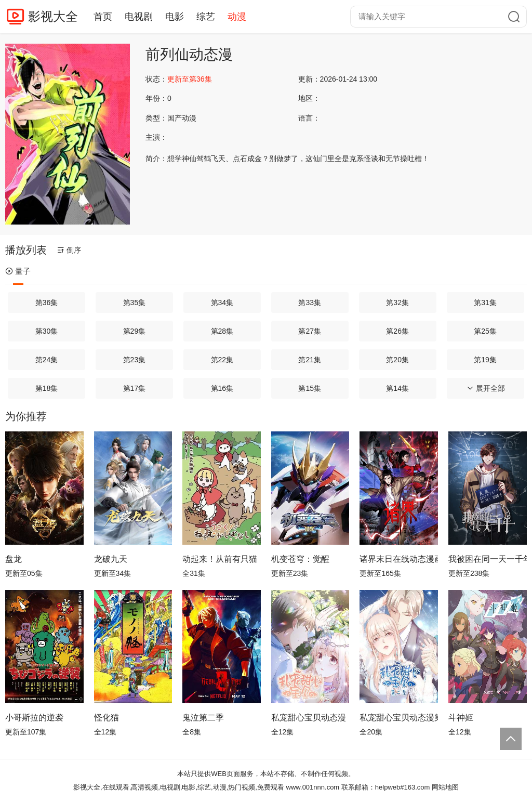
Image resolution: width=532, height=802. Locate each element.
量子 (18, 271)
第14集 (397, 388)
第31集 (485, 303)
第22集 (222, 360)
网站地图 (445, 787)
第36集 (47, 303)
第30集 (47, 331)
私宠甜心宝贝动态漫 (309, 718)
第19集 (485, 360)
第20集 (397, 360)
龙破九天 (111, 559)
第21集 (310, 360)
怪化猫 (107, 718)
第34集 (222, 303)
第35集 (135, 303)
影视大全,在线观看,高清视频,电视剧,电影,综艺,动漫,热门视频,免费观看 (179, 787)
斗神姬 (461, 718)
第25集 (485, 331)
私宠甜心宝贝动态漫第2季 (399, 718)
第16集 (222, 388)
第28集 (222, 331)
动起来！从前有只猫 (220, 559)
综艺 (206, 17)
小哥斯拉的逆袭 (34, 718)
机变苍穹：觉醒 (300, 559)
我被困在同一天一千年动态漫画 (488, 559)
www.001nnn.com (313, 787)
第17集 (135, 388)
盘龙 (14, 559)
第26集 (397, 331)
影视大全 (53, 16)
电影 (175, 17)
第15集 (310, 388)
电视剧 (139, 17)
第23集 (135, 360)
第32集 (397, 303)
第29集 (135, 331)
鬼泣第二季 (203, 718)
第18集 (47, 388)
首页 (103, 17)
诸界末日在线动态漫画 (399, 559)
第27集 (310, 331)
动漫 (237, 17)
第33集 (310, 303)
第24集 (47, 360)
